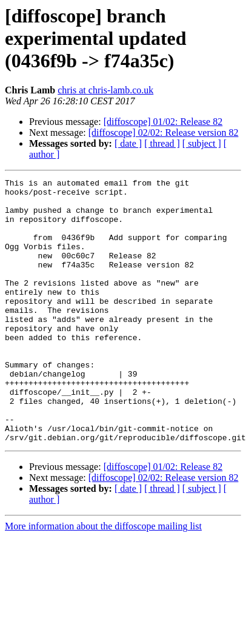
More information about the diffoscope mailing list (103, 579)
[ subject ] (202, 143)
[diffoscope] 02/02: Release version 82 (164, 132)
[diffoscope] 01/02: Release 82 (163, 122)
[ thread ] (162, 143)
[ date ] (128, 143)
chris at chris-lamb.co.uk (105, 90)
